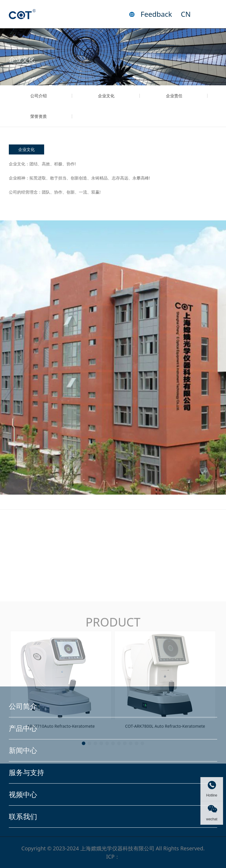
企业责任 (174, 103)
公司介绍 (39, 103)
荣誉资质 (39, 123)
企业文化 (106, 103)
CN (186, 14)
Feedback (156, 14)
